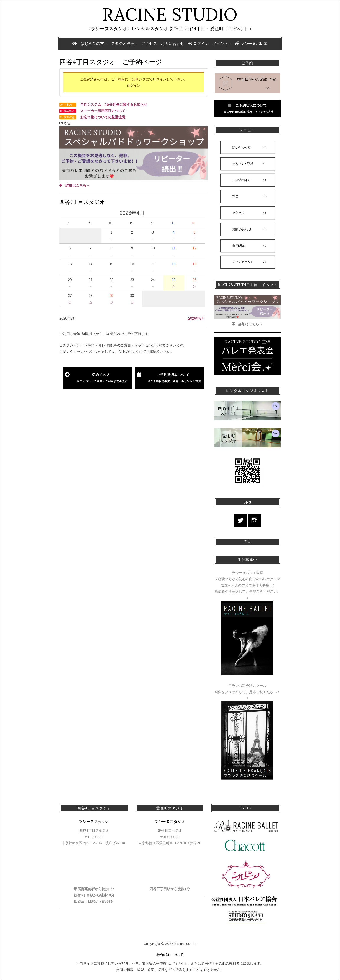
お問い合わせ (173, 43)
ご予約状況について (173, 378)
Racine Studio (170, 14)
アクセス (149, 43)
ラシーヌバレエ (251, 43)
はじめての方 (92, 43)
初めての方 (102, 378)
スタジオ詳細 (123, 43)
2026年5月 (197, 318)
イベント (221, 43)
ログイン (199, 43)
